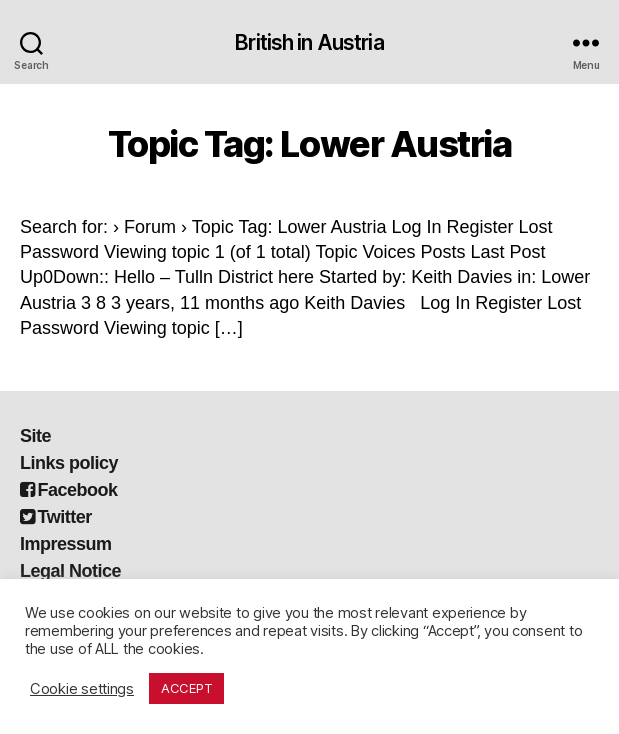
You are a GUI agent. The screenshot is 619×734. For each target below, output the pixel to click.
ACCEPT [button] (186, 688)
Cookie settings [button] (82, 689)
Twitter (56, 517)
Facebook (69, 490)
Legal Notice (70, 571)
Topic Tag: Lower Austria (309, 144)
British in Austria (309, 42)
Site (35, 436)
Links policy (69, 463)
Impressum (66, 544)
